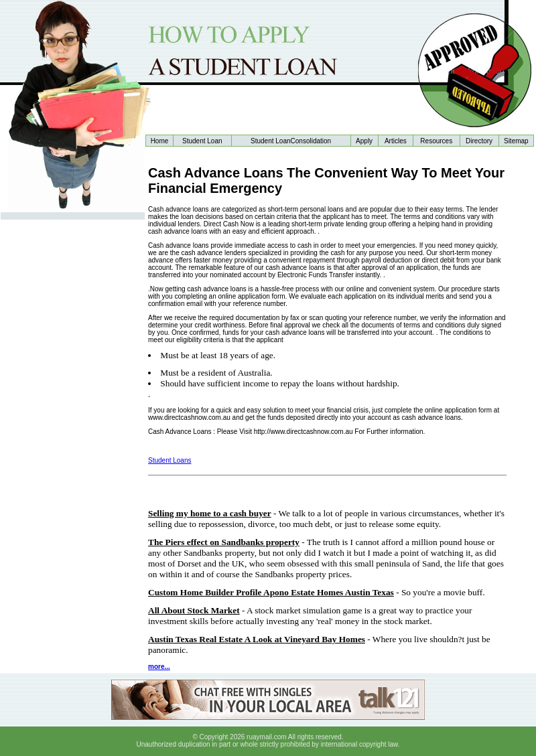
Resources (436, 141)
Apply (364, 141)
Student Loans (170, 460)
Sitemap (516, 141)
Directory (479, 141)
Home (160, 141)
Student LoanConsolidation (291, 141)
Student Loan (202, 141)
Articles (396, 141)
